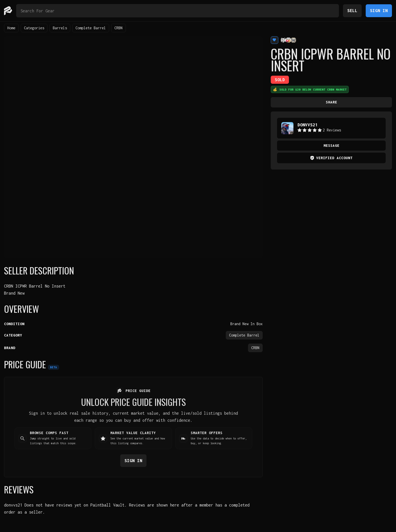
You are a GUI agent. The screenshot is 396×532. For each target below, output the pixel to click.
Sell (352, 10)
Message (331, 145)
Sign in (133, 460)
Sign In (379, 10)
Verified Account (331, 158)
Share (331, 102)
